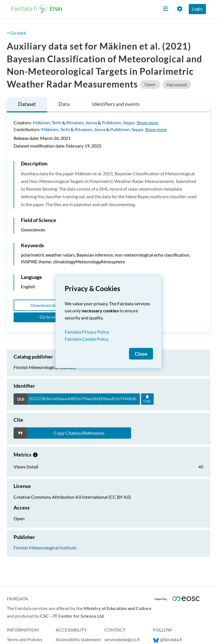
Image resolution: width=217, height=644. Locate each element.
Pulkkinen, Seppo (118, 122)
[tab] (27, 105)
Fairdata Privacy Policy (87, 332)
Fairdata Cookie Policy (87, 339)
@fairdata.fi (168, 639)
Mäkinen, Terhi (47, 122)
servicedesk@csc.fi (122, 639)
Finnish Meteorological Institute (45, 548)
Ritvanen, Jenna (82, 122)
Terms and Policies (25, 639)
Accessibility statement (78, 639)
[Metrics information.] (35, 455)
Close (141, 354)
